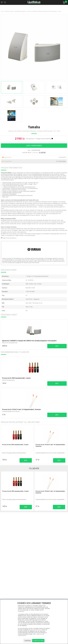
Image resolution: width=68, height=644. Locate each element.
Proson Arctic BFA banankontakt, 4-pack (16, 378)
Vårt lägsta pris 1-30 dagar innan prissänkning (39, 139)
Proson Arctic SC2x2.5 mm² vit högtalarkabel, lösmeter (22, 409)
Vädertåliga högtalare (20, 11)
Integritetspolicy (22, 635)
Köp (57, 346)
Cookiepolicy (38, 634)
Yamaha (34, 127)
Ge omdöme (42, 152)
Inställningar (28, 641)
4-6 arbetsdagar (61, 161)
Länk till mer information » (10, 238)
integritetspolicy (37, 630)
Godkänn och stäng (38, 641)
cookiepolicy (21, 611)
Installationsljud (9, 11)
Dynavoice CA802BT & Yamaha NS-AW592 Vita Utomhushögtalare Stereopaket (29, 341)
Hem (2, 11)
